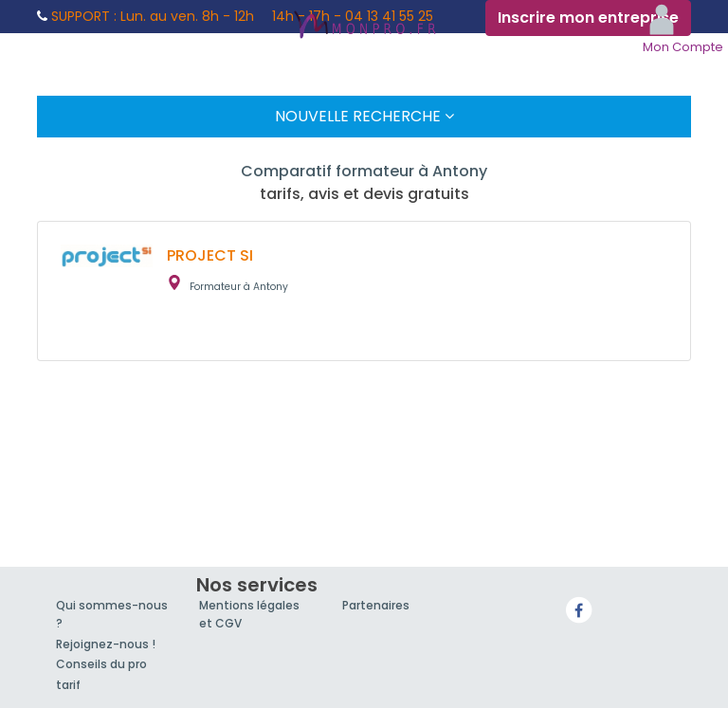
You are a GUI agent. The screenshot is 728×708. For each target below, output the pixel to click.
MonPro (364, 27)
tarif (68, 685)
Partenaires (376, 605)
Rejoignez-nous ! (106, 644)
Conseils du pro (101, 664)
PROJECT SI (210, 255)
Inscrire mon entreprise (588, 18)
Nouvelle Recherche (364, 116)
